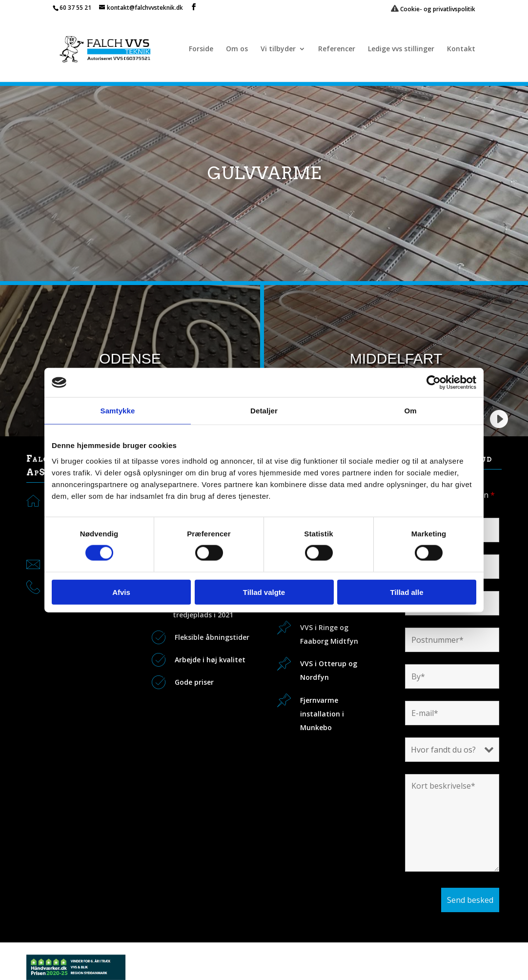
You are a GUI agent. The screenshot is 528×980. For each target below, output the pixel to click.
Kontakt (461, 49)
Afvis (121, 592)
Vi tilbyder (278, 49)
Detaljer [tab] (264, 411)
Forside (201, 49)
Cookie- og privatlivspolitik (433, 9)
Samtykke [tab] (118, 411)
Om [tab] (410, 411)
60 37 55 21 (75, 8)
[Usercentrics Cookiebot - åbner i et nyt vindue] (434, 383)
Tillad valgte (264, 592)
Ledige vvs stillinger (401, 49)
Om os (237, 49)
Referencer (337, 49)
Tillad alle (406, 592)
